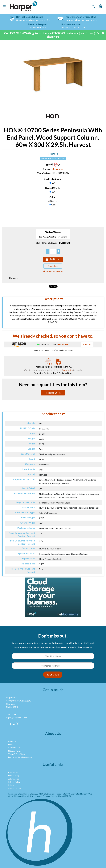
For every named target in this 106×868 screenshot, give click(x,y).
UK (20, 788)
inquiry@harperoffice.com (17, 718)
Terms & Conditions (16, 754)
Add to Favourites (53, 271)
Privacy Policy (14, 782)
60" (53, 192)
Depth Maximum (52, 179)
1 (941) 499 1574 (13, 714)
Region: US (13, 788)
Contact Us (13, 773)
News (11, 745)
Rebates (12, 785)
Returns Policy (14, 748)
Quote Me (53, 266)
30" (53, 183)
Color (52, 197)
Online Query (14, 776)
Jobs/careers (14, 779)
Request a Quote (53, 393)
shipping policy (66, 370)
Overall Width (52, 188)
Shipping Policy (15, 751)
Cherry (53, 201)
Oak (53, 205)
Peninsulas (58, 169)
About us (12, 741)
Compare (11, 278)
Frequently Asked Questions (20, 757)
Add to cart (53, 259)
